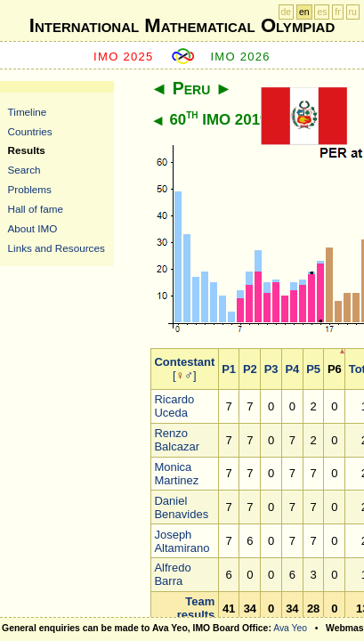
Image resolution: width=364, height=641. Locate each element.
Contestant (184, 362)
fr (337, 12)
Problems (30, 189)
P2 (250, 369)
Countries (30, 131)
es (322, 12)
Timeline (28, 112)
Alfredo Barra (172, 574)
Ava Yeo (290, 628)
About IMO (33, 228)
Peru (192, 88)
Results (27, 150)
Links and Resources (57, 248)
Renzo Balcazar (177, 440)
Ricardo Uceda (174, 406)
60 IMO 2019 (218, 120)
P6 (335, 369)
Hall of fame (36, 209)
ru (353, 12)
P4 (292, 369)
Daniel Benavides (181, 507)
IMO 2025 (124, 57)
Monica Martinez (176, 474)
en (304, 12)
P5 (313, 369)
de (287, 12)
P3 (271, 369)
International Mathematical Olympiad (182, 25)
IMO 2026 (240, 57)
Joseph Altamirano (182, 541)
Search (24, 170)
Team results (196, 608)
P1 (229, 369)
